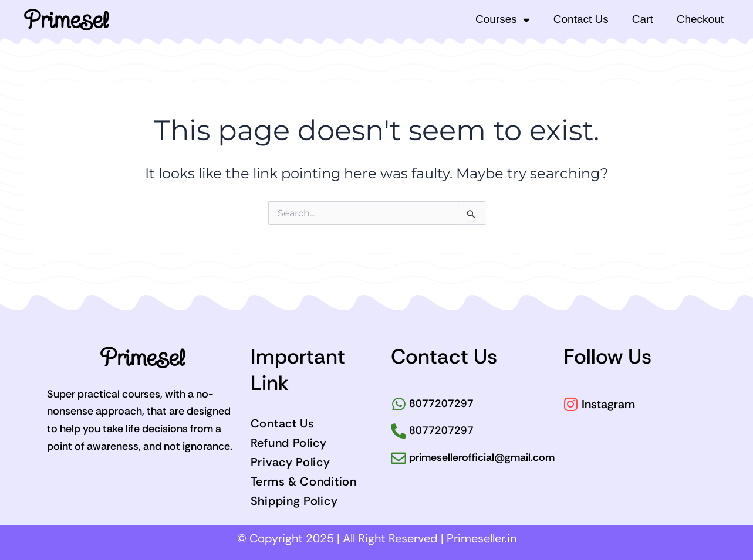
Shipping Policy (294, 501)
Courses (503, 20)
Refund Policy (289, 443)
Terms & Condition (304, 481)
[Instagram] (571, 404)
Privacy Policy (291, 462)
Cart (643, 19)
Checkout (700, 19)
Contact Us (581, 19)
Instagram (608, 404)
